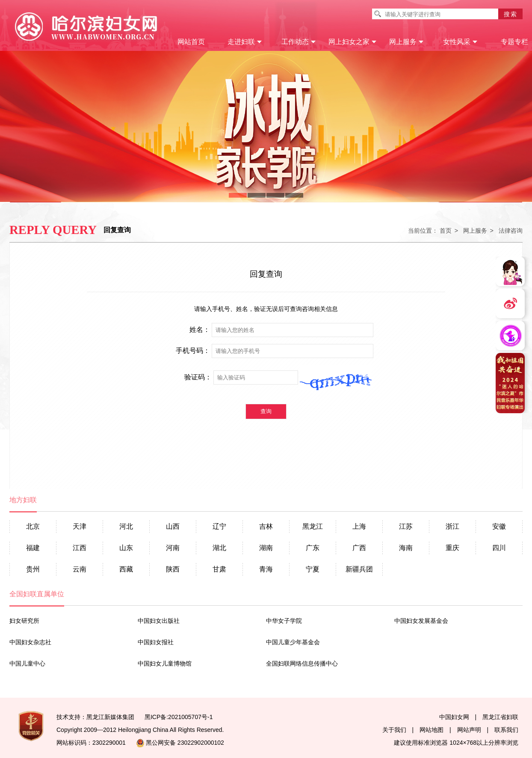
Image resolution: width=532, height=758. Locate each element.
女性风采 (460, 42)
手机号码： (193, 351)
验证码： (198, 377)
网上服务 (406, 42)
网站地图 (432, 730)
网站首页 (191, 42)
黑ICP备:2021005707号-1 (179, 717)
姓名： (200, 330)
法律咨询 (511, 231)
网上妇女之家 (353, 42)
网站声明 (469, 730)
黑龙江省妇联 (500, 717)
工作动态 (299, 42)
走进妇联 (245, 42)
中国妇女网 (454, 717)
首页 (446, 231)
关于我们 (394, 730)
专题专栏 (514, 42)
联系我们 (506, 730)
